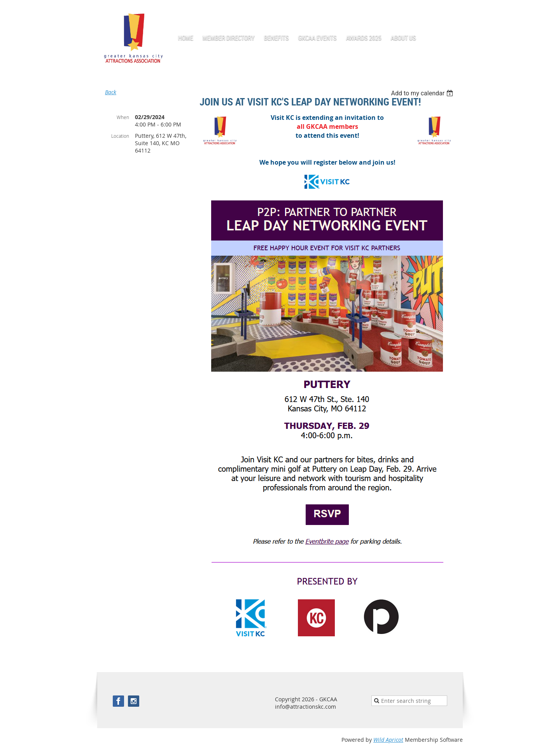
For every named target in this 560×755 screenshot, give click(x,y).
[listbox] (423, 93)
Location (120, 136)
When (123, 117)
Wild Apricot (388, 740)
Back (111, 92)
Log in (455, 11)
